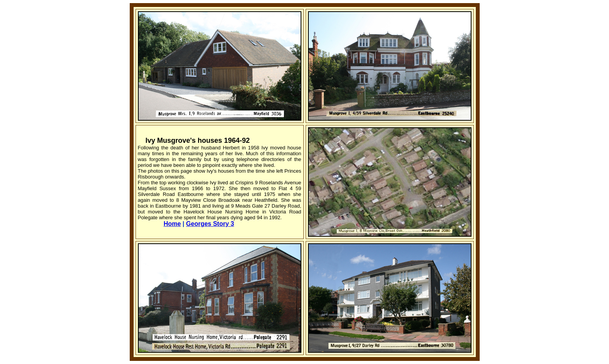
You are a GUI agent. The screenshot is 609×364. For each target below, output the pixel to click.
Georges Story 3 (210, 224)
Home (172, 224)
